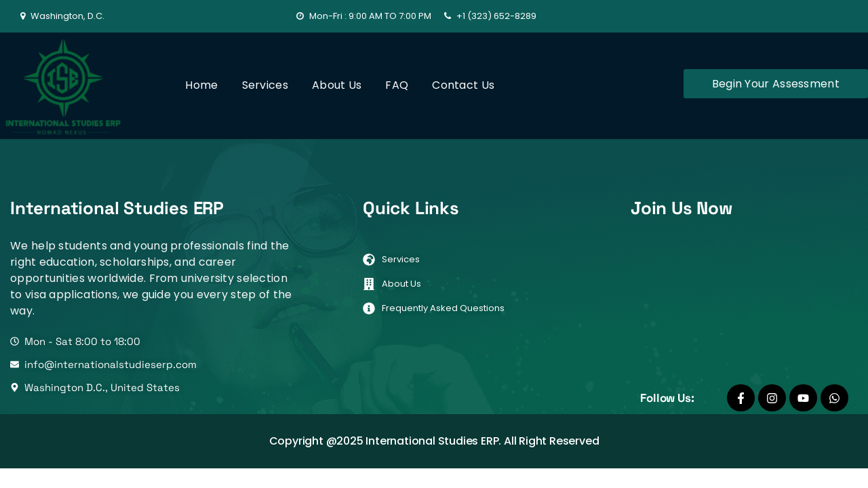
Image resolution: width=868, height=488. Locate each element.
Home (201, 85)
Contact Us (463, 85)
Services (265, 85)
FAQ (397, 85)
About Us (337, 85)
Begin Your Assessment (776, 84)
